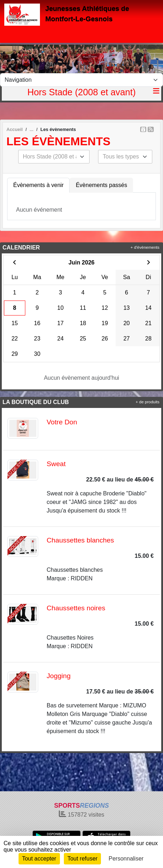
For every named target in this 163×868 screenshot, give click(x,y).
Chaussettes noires (76, 608)
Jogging (59, 676)
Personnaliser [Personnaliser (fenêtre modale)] (126, 859)
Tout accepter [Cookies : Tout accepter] (39, 859)
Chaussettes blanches (80, 540)
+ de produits (147, 402)
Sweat (56, 464)
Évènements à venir (38, 185)
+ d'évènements (145, 247)
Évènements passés (101, 185)
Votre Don (62, 422)
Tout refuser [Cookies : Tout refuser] (82, 859)
